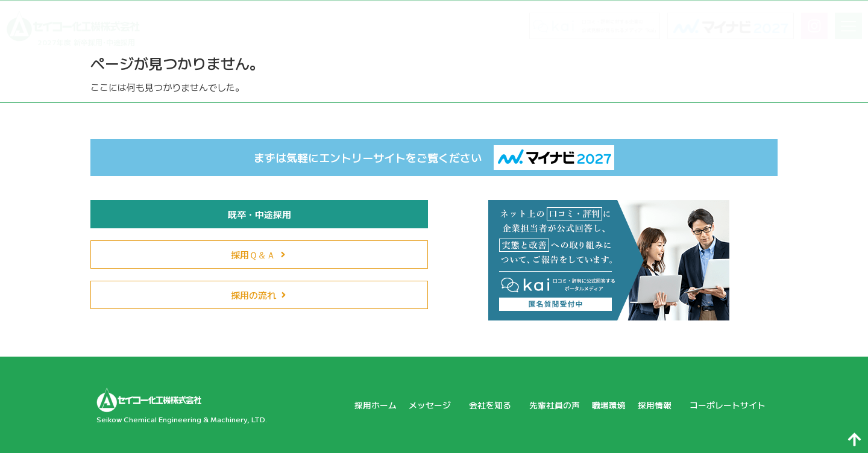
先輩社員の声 (542, 405)
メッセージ (414, 405)
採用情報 (651, 405)
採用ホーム (354, 405)
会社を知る (478, 405)
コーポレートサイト (725, 405)
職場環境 (600, 405)
